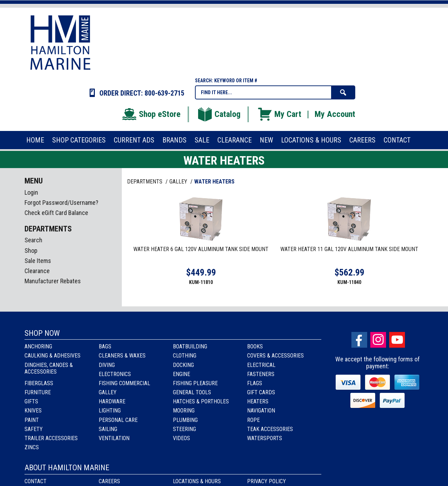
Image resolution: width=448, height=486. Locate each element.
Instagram (378, 340)
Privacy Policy (267, 481)
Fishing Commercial (124, 383)
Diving (107, 365)
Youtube (397, 340)
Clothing (185, 356)
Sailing (108, 429)
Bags (105, 346)
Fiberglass (39, 383)
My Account (335, 114)
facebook (359, 340)
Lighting (110, 411)
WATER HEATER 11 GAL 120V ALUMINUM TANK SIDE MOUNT (349, 249)
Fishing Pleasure (195, 383)
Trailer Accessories (51, 438)
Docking (183, 365)
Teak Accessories (270, 429)
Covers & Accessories (275, 356)
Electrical (261, 365)
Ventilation (114, 438)
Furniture (38, 392)
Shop (31, 251)
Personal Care (118, 420)
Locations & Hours (197, 481)
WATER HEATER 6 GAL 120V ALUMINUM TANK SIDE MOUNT (201, 249)
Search (33, 240)
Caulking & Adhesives (52, 356)
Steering (184, 429)
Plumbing (185, 420)
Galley (108, 392)
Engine (181, 374)
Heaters (258, 401)
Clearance (37, 271)
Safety (34, 429)
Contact (36, 481)
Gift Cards (261, 392)
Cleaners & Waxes (122, 356)
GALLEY (179, 182)
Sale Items (38, 261)
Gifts (31, 401)
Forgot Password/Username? (61, 203)
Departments (145, 182)
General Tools (192, 392)
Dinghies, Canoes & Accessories (49, 368)
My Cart (279, 114)
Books (255, 346)
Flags (255, 383)
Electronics (115, 374)
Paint (32, 420)
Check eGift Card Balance (56, 213)
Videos (181, 438)
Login (31, 192)
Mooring (184, 411)
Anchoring (38, 346)
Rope (253, 420)
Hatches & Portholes (201, 401)
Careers (109, 481)
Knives (33, 411)
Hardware (112, 401)
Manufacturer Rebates (53, 281)
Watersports (265, 438)
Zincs (32, 447)
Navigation (261, 411)
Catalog (219, 114)
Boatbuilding (190, 346)
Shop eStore (151, 114)
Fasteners (261, 374)
